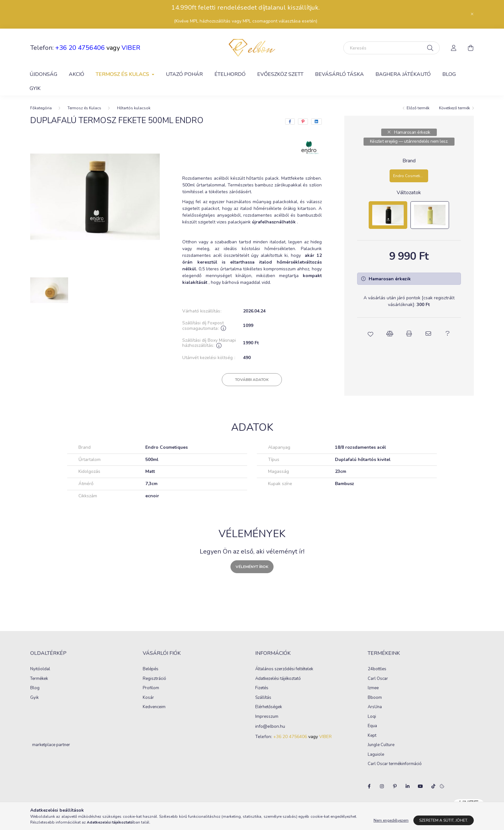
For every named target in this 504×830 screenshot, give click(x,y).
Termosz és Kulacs (84, 108)
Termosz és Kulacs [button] (123, 74)
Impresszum (267, 717)
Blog (449, 74)
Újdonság (43, 74)
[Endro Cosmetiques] (409, 176)
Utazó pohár (184, 74)
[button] (370, 334)
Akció (76, 74)
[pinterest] (303, 122)
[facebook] (290, 122)
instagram (382, 786)
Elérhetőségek (269, 707)
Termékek (39, 679)
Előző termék (418, 108)
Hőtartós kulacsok (134, 108)
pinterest (395, 786)
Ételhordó (230, 74)
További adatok (252, 380)
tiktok (433, 786)
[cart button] (471, 48)
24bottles (377, 669)
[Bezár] (472, 14)
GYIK (35, 88)
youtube (420, 786)
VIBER (131, 48)
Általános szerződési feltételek (284, 669)
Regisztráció (154, 679)
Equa (372, 726)
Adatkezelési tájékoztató (278, 679)
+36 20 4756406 (80, 48)
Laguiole (376, 755)
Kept (372, 736)
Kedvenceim (154, 707)
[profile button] (454, 48)
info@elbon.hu (270, 727)
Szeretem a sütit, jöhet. (444, 820)
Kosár (148, 698)
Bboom (375, 698)
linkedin (408, 786)
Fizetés (262, 688)
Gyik (34, 698)
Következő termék (455, 108)
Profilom (151, 688)
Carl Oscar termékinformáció (395, 764)
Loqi (372, 717)
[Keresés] (392, 48)
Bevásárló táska (339, 74)
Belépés (151, 669)
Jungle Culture (381, 745)
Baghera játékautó (403, 74)
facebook (369, 786)
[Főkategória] (41, 108)
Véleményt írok (252, 567)
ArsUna (375, 707)
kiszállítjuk (303, 8)
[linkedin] (316, 122)
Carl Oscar (378, 679)
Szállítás (263, 698)
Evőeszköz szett (280, 74)
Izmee (373, 688)
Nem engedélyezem (391, 820)
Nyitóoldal (40, 669)
